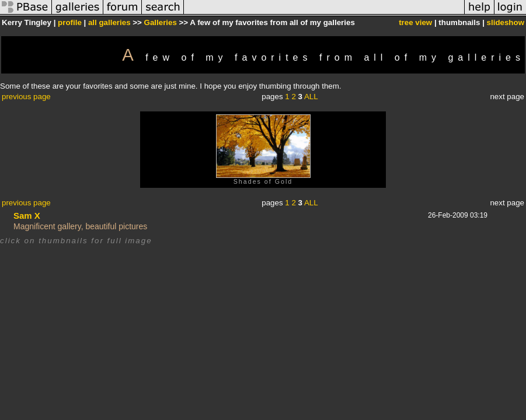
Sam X (27, 216)
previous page (26, 97)
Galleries (161, 22)
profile (70, 22)
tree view (415, 22)
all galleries (109, 22)
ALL (311, 97)
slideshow (506, 22)
